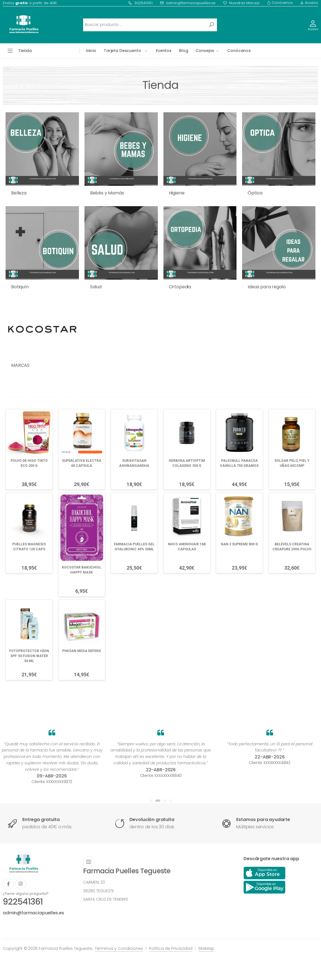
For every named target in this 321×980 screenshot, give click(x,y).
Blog (184, 51)
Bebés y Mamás (107, 193)
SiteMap (206, 948)
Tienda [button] (25, 51)
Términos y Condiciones (119, 948)
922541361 (140, 3)
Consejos (205, 51)
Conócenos (280, 3)
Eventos (164, 51)
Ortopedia (180, 287)
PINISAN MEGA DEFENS (82, 651)
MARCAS (20, 365)
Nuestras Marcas (241, 3)
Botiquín (20, 287)
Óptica (255, 193)
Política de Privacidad (171, 948)
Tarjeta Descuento (122, 51)
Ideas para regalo (267, 287)
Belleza (19, 193)
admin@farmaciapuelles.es (188, 3)
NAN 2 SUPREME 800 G (239, 544)
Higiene (177, 193)
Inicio (91, 51)
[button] (151, 801)
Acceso (309, 3)
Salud (96, 287)
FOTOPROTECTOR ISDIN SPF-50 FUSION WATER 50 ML (29, 656)
